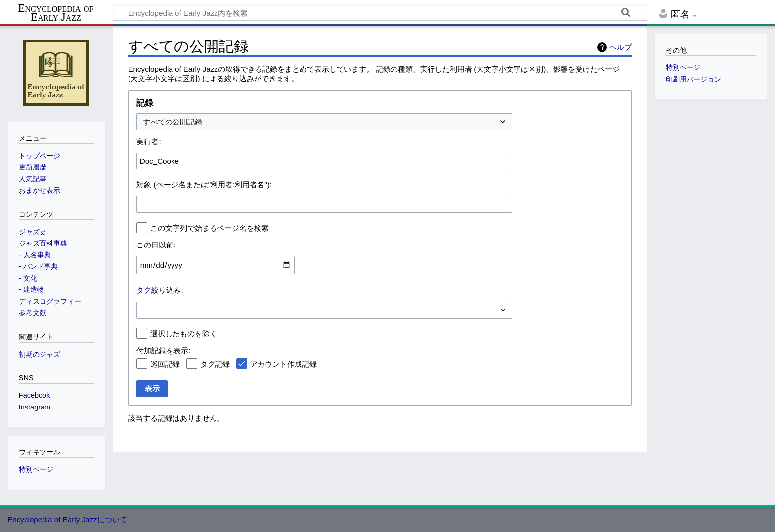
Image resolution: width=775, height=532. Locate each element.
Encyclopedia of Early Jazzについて (67, 519)
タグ (144, 290)
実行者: (149, 142)
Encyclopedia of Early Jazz (56, 13)
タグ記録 (215, 364)
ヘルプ (621, 47)
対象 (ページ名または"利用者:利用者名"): (204, 184)
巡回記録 (165, 364)
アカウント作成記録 (283, 364)
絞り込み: (160, 290)
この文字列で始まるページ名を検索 (210, 228)
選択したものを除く (184, 334)
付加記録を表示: (163, 350)
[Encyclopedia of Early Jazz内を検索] (380, 12)
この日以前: (156, 245)
